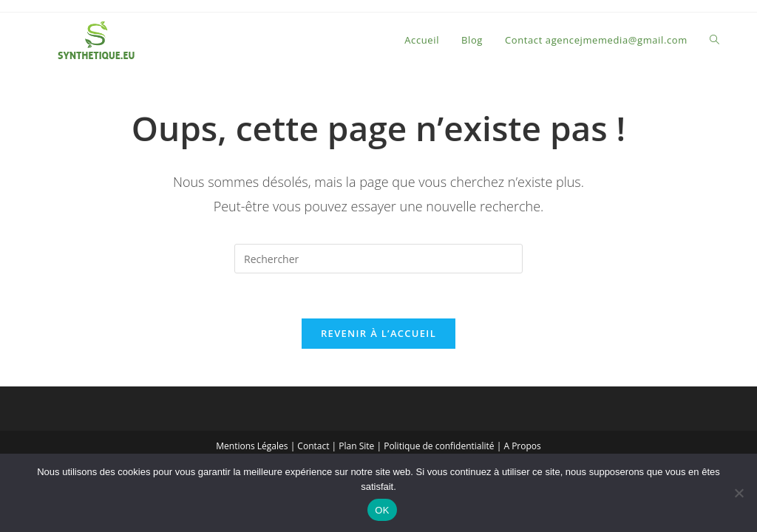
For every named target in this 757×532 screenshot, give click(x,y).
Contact (313, 446)
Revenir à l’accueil (378, 333)
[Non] (739, 493)
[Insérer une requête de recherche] (378, 259)
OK (382, 510)
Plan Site (356, 446)
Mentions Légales (252, 446)
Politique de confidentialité (439, 446)
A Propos (522, 446)
